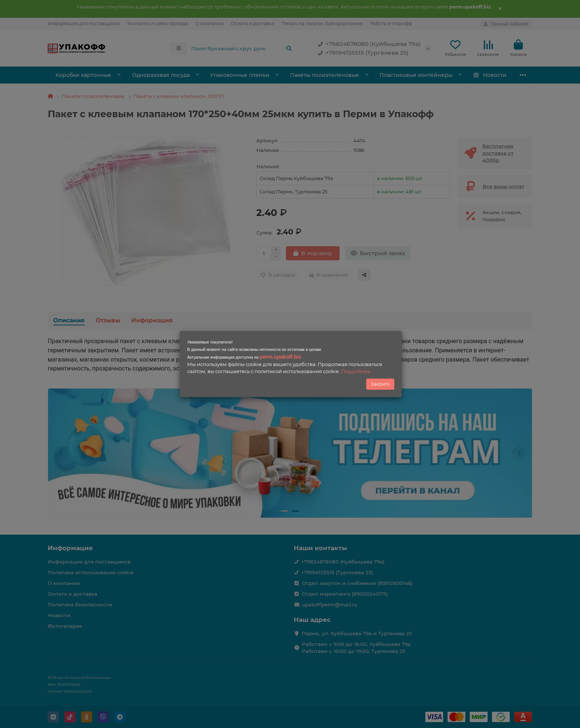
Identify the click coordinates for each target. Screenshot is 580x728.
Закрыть (380, 384)
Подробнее (356, 371)
